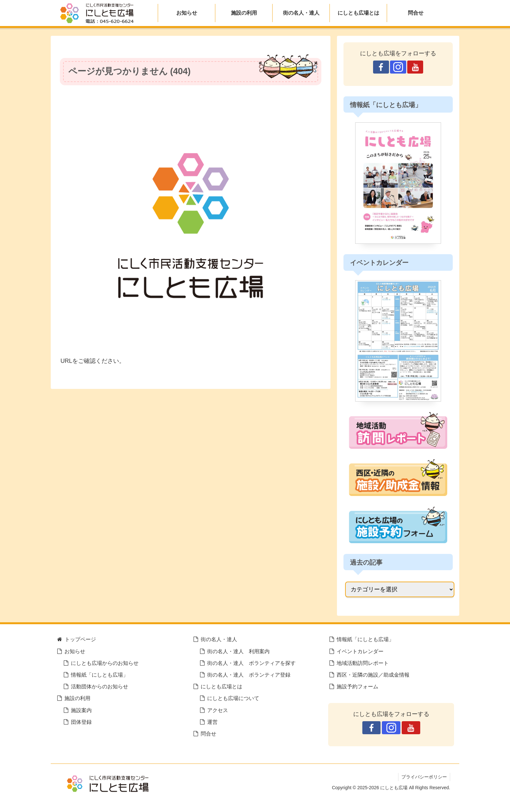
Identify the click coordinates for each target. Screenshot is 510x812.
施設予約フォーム (357, 686)
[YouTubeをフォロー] (415, 67)
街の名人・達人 (219, 639)
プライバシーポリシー (424, 777)
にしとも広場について (233, 698)
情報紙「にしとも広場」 (100, 675)
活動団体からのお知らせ (100, 686)
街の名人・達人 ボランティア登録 (249, 675)
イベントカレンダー (360, 651)
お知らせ (75, 651)
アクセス (218, 710)
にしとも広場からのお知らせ (105, 663)
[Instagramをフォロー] (398, 67)
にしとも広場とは (221, 686)
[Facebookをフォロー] (381, 67)
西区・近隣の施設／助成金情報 (373, 675)
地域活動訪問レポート (363, 663)
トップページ (80, 639)
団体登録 (81, 722)
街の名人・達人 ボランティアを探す (251, 663)
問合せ (208, 734)
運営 (212, 722)
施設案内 (81, 710)
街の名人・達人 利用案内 (238, 651)
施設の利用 (77, 698)
